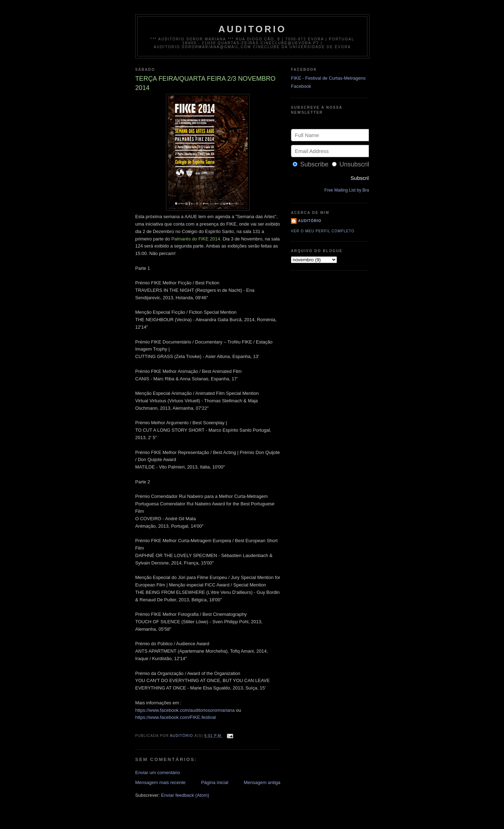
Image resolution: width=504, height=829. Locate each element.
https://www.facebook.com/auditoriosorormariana (185, 710)
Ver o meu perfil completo (323, 231)
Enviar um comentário (157, 773)
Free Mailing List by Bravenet (352, 190)
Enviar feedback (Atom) (185, 795)
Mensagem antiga (262, 782)
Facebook (301, 86)
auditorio (252, 29)
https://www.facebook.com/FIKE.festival (176, 717)
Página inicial (215, 782)
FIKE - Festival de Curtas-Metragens (328, 78)
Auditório (310, 221)
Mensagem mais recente (160, 782)
